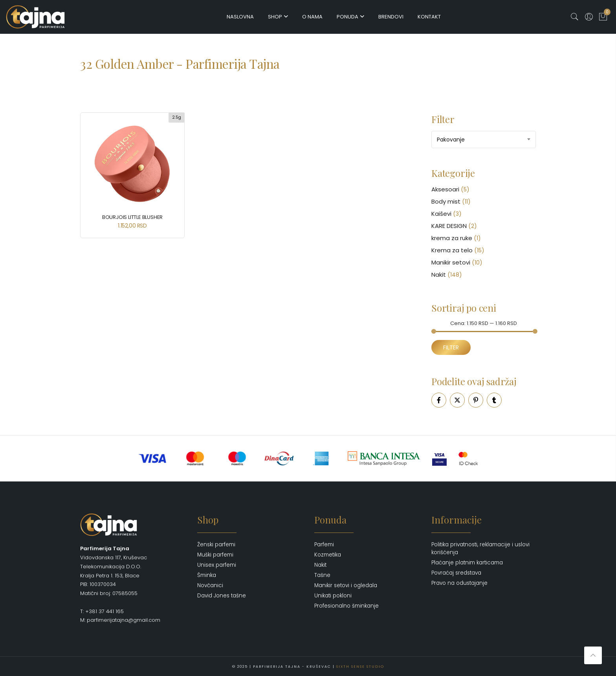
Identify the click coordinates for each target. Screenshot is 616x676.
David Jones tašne (222, 596)
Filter (451, 347)
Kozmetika (328, 555)
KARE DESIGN (449, 226)
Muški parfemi (215, 555)
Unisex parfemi (217, 565)
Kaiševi (441, 214)
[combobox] (484, 140)
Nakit (439, 275)
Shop (275, 17)
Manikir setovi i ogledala (346, 585)
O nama (312, 17)
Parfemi (324, 545)
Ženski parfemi (216, 545)
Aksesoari (445, 189)
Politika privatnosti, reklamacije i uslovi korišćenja (480, 548)
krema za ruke (452, 238)
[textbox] (484, 140)
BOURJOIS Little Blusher (132, 217)
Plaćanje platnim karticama (467, 563)
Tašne (322, 575)
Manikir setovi (451, 262)
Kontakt (429, 17)
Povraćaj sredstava (456, 573)
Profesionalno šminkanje (346, 606)
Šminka (207, 575)
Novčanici (210, 585)
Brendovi (391, 17)
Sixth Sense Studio (360, 666)
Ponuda (347, 17)
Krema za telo (452, 250)
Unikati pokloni (333, 596)
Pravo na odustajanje (459, 583)
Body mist (446, 201)
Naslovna (240, 17)
